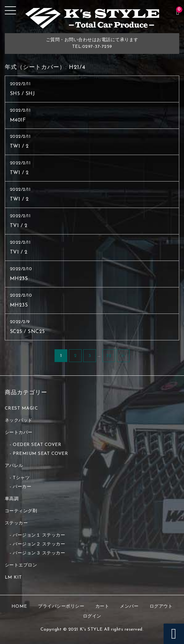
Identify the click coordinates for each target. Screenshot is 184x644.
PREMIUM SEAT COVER (40, 454)
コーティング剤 (21, 511)
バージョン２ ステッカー (39, 544)
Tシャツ (21, 478)
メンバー (129, 607)
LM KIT (13, 577)
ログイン (92, 616)
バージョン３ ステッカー (39, 553)
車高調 (12, 499)
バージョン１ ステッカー (39, 535)
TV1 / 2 (19, 226)
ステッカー (16, 523)
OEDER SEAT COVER (37, 445)
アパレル (14, 466)
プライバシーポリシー (61, 607)
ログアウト (161, 607)
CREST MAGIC (22, 408)
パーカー (22, 487)
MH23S (19, 279)
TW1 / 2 (19, 146)
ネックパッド (19, 421)
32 (109, 356)
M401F (18, 120)
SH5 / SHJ (22, 94)
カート (102, 607)
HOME (19, 607)
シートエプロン (21, 565)
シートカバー (19, 433)
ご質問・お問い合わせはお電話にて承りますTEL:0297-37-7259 (92, 43)
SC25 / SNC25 (27, 332)
